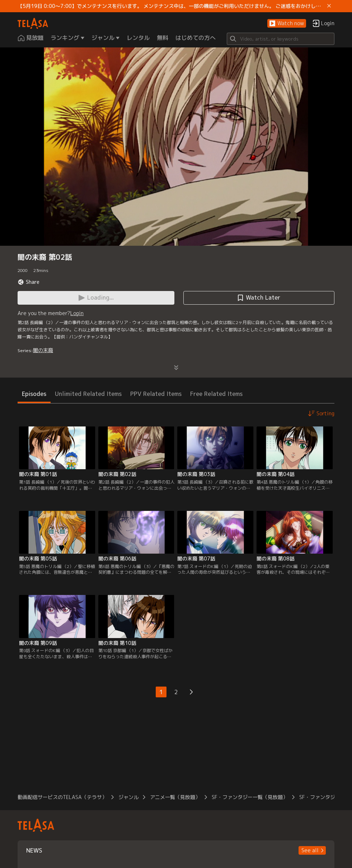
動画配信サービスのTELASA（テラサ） (62, 797)
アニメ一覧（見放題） (175, 797)
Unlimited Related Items (88, 394)
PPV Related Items (156, 394)
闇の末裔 (43, 350)
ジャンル (128, 797)
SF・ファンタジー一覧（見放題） (250, 797)
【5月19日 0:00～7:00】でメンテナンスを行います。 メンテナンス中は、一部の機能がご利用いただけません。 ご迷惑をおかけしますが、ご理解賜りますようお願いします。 (171, 6)
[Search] (281, 39)
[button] (287, 24)
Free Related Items (216, 394)
